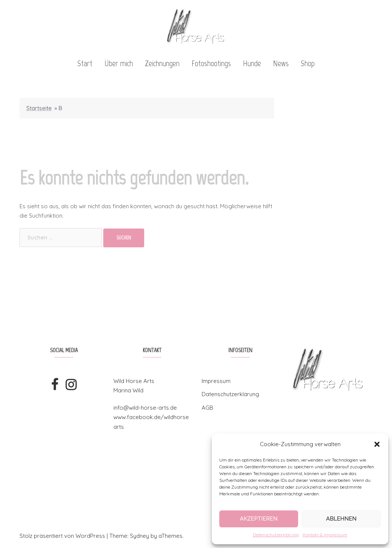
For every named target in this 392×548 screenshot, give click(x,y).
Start (85, 63)
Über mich (119, 63)
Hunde (252, 63)
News (281, 63)
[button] (377, 444)
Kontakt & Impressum (325, 535)
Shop (308, 63)
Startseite (39, 108)
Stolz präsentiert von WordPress (62, 536)
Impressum (216, 381)
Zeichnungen (162, 63)
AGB (207, 408)
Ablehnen (341, 519)
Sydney (139, 536)
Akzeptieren (259, 519)
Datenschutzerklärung (276, 535)
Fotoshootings (211, 63)
